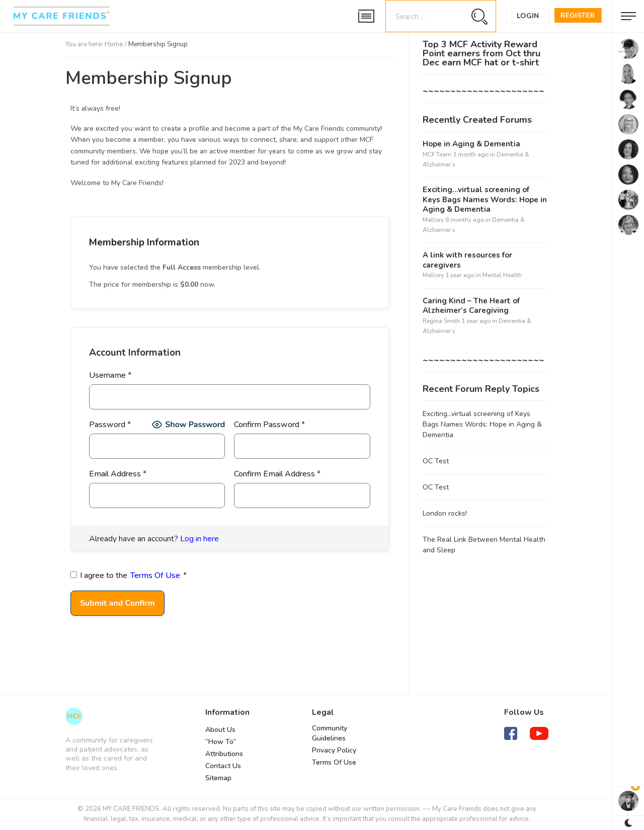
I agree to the (129, 575)
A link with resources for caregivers (467, 260)
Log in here (199, 539)
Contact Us (223, 766)
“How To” (221, 742)
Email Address (118, 474)
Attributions (224, 754)
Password (110, 425)
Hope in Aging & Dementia (471, 144)
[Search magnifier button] (479, 16)
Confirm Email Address (277, 474)
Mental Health (502, 275)
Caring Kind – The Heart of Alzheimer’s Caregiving (471, 306)
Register (578, 15)
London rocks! (445, 513)
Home (114, 44)
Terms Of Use (155, 575)
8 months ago (465, 220)
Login (528, 16)
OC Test (436, 461)
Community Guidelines (330, 733)
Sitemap (218, 778)
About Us (220, 730)
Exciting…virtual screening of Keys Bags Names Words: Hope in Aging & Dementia (485, 200)
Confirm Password (269, 425)
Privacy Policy (334, 750)
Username (110, 375)
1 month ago (471, 154)
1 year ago (460, 275)
